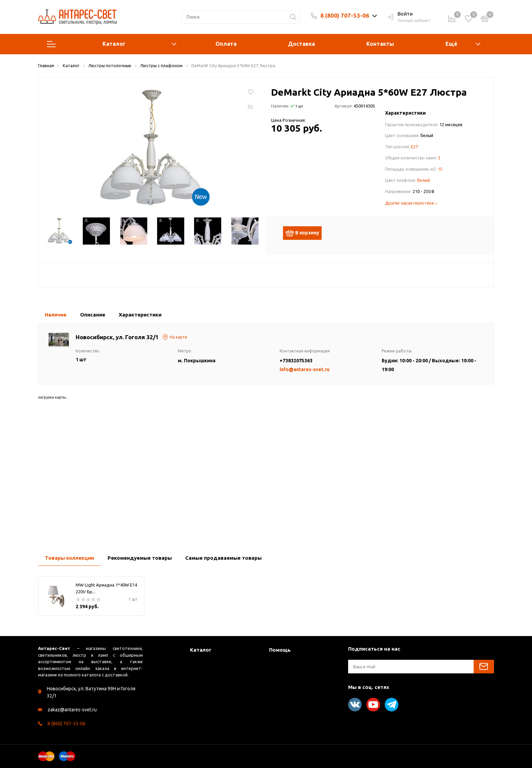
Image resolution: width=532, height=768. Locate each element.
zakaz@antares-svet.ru (72, 710)
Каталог (112, 44)
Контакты (380, 44)
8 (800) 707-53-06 (345, 15)
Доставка (301, 44)
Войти (400, 14)
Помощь (280, 650)
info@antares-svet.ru (305, 369)
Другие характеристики (411, 203)
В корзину (306, 233)
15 (440, 169)
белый (423, 180)
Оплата (226, 44)
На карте (175, 337)
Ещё (451, 44)
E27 (414, 147)
